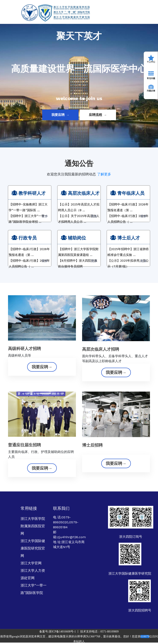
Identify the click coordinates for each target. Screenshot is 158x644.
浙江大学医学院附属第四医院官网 (33, 526)
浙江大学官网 (31, 563)
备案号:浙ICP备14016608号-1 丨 (60, 632)
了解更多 (104, 174)
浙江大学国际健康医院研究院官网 (33, 548)
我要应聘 (60, 115)
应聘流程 (98, 115)
